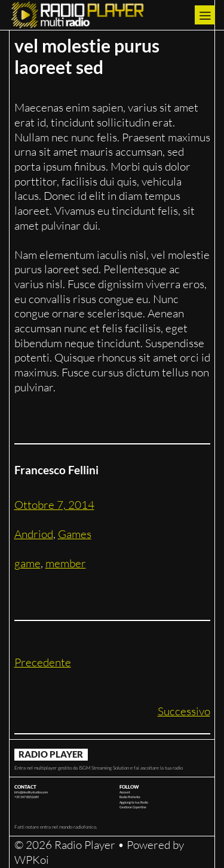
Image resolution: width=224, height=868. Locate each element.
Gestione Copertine (133, 807)
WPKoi (32, 860)
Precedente (43, 662)
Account (125, 792)
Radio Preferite (130, 797)
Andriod (34, 534)
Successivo (184, 711)
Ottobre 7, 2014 (54, 505)
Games (75, 534)
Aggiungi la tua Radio (134, 802)
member (66, 563)
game (27, 563)
